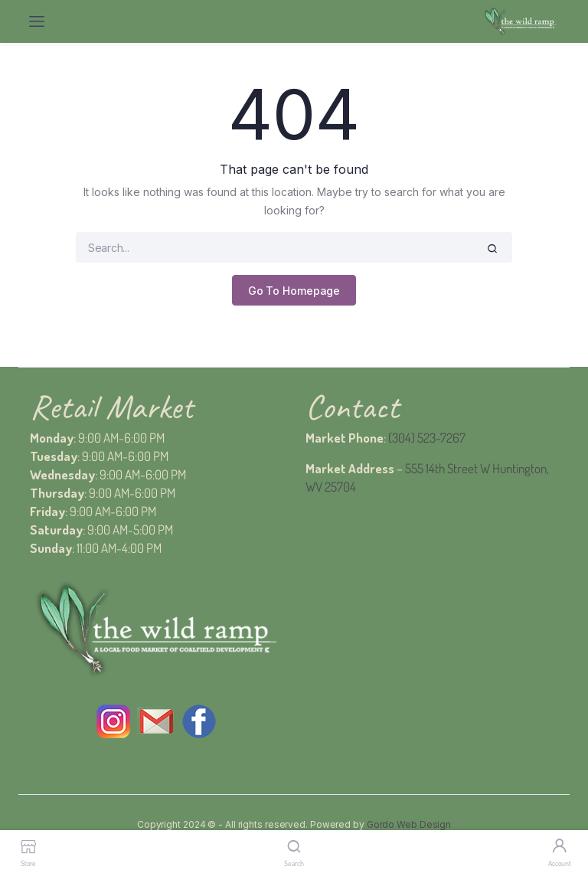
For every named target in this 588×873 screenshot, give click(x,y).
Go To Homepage (294, 291)
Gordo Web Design (409, 824)
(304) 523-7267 (427, 438)
